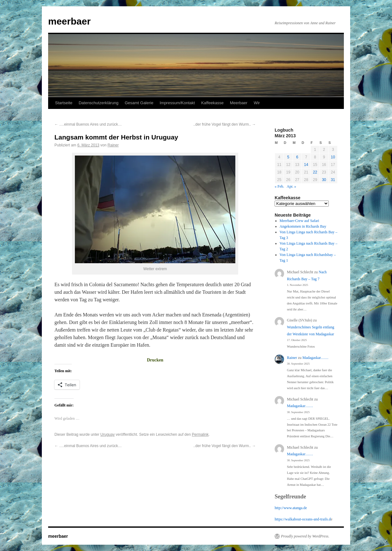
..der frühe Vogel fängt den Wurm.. (224, 124)
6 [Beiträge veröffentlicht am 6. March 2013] (297, 157)
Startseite (64, 103)
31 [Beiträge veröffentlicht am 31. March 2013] (333, 180)
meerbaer (69, 21)
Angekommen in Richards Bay (303, 226)
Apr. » (291, 186)
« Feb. (279, 186)
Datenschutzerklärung (98, 103)
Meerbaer (239, 103)
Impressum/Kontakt (177, 103)
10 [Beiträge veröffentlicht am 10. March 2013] (333, 157)
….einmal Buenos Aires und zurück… (88, 124)
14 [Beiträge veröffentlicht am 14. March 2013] (306, 165)
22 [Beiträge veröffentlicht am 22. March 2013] (315, 172)
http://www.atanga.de (291, 508)
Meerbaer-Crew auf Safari (300, 221)
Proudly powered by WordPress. (305, 536)
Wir (257, 103)
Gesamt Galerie (139, 103)
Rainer (113, 145)
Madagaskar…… (315, 358)
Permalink (200, 435)
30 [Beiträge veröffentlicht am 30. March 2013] (324, 180)
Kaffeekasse (212, 103)
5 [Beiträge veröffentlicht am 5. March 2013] (288, 157)
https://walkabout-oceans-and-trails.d (303, 519)
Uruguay (107, 435)
